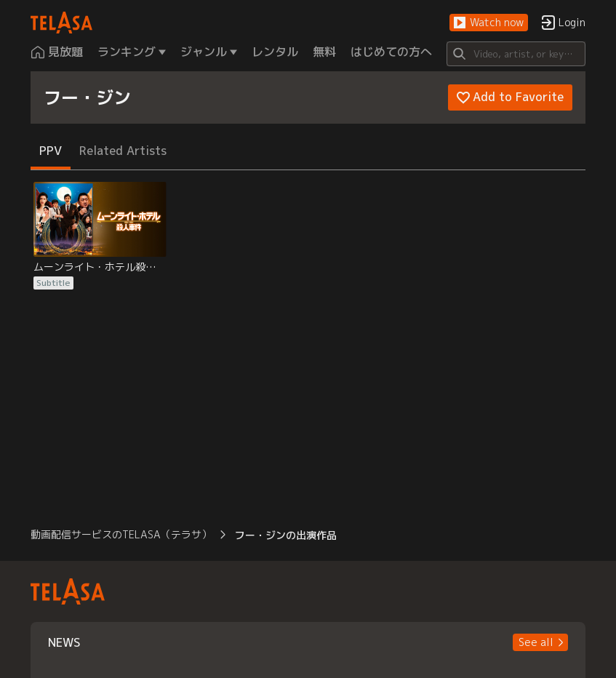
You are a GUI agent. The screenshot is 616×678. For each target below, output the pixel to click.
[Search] (516, 54)
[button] (489, 23)
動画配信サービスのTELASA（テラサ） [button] (121, 534)
